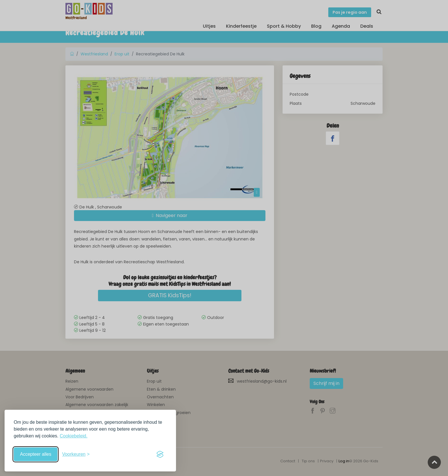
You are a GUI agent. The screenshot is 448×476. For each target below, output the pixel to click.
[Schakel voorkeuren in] (76, 454)
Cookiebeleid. (74, 436)
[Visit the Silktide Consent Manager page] (160, 454)
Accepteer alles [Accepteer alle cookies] (36, 454)
